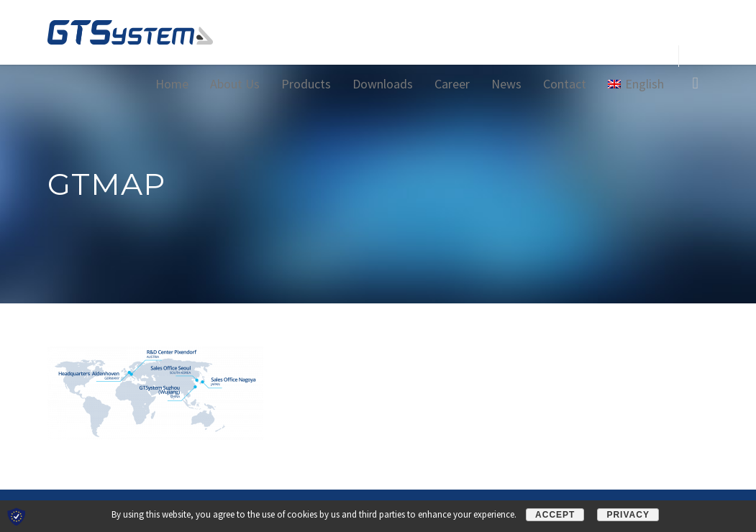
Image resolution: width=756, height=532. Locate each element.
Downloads (383, 84)
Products (306, 84)
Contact (565, 84)
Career (452, 84)
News (506, 84)
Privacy (628, 515)
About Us (235, 84)
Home (172, 84)
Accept (555, 515)
